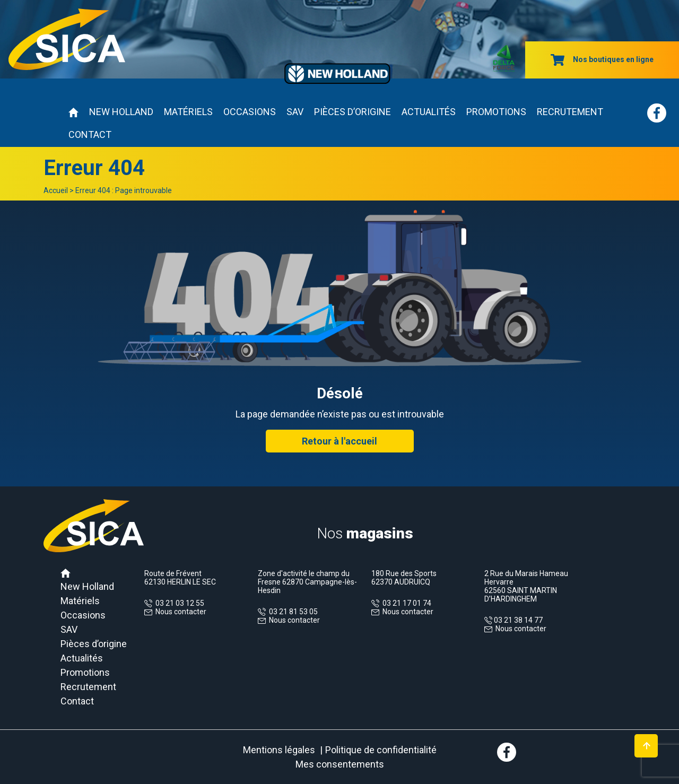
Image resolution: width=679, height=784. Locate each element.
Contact (90, 134)
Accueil (56, 190)
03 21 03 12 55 (178, 603)
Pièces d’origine (352, 112)
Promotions (496, 112)
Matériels (188, 112)
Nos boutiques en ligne (602, 59)
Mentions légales (279, 750)
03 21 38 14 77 (517, 620)
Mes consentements (340, 764)
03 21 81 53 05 (292, 612)
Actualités (429, 112)
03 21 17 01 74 (405, 603)
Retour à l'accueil (339, 441)
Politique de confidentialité (381, 750)
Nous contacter (181, 612)
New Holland (121, 112)
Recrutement (570, 112)
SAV (295, 112)
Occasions (250, 112)
